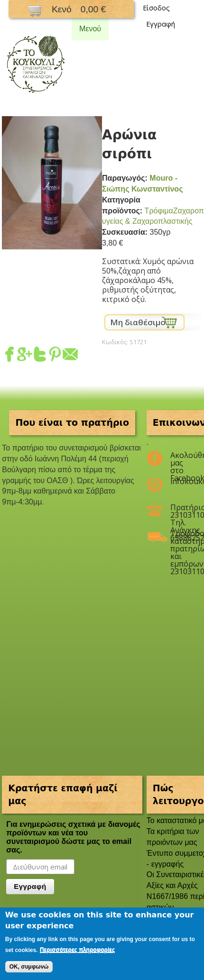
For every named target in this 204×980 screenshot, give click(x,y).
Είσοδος (156, 8)
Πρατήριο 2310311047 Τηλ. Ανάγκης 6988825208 (180, 511)
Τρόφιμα (159, 211)
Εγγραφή (161, 24)
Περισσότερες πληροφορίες (77, 950)
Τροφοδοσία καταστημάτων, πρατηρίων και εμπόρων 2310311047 (180, 537)
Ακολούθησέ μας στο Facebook (180, 459)
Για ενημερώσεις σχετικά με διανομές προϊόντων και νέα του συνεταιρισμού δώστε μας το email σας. (73, 837)
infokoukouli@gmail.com (180, 481)
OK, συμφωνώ (29, 967)
